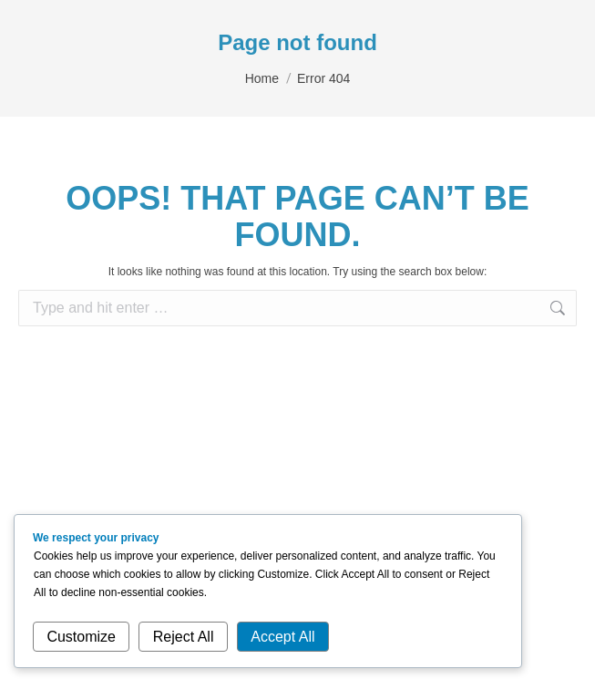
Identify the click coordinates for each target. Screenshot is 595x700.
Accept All (282, 637)
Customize (81, 637)
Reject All (184, 637)
